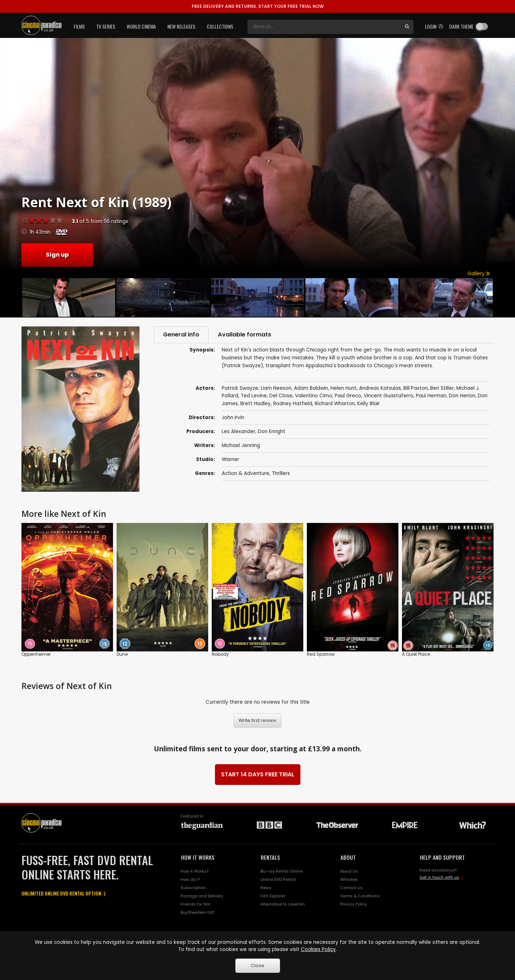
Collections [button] (220, 26)
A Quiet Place (416, 654)
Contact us (351, 888)
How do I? (190, 879)
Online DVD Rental (278, 879)
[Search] (324, 27)
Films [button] (79, 26)
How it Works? (195, 871)
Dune (122, 654)
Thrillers (281, 473)
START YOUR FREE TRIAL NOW (258, 6)
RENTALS (270, 857)
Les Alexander (239, 431)
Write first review (257, 720)
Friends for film (196, 904)
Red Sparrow (321, 654)
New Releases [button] (181, 26)
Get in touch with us (439, 877)
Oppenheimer (36, 654)
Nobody (220, 654)
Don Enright (272, 431)
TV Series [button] (106, 26)
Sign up (57, 255)
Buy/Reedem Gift (197, 912)
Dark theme (461, 26)
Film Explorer (273, 896)
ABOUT (348, 857)
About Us (349, 871)
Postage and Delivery (202, 896)
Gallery (479, 274)
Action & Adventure (246, 473)
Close (257, 966)
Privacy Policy (354, 904)
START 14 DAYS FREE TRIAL (258, 774)
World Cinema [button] (141, 26)
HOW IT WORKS (198, 857)
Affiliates (349, 879)
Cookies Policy (318, 949)
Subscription (193, 888)
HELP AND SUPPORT (442, 857)
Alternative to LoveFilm (283, 904)
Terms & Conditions (360, 896)
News (266, 888)
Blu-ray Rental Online (281, 871)
